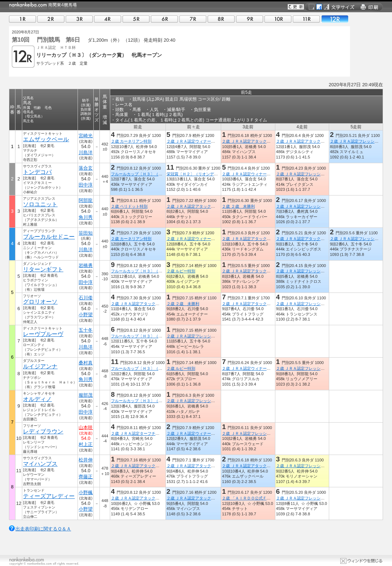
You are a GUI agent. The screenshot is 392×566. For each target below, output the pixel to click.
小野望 (86, 315)
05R (136, 19)
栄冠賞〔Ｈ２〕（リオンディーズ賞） (200, 174)
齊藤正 (86, 477)
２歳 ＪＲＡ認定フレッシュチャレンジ (310, 174)
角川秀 (86, 217)
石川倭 (86, 298)
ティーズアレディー (49, 496)
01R (23, 19)
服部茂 (86, 395)
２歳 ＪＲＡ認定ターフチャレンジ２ (143, 433)
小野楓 (86, 493)
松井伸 (86, 460)
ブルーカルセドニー (49, 237)
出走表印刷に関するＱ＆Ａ (43, 529)
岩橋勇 (86, 265)
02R (51, 19)
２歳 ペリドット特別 (129, 206)
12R (335, 19)
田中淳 (86, 185)
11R (306, 19)
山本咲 (86, 427)
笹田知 (86, 233)
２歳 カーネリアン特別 (131, 141)
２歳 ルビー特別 (181, 271)
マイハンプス (40, 464)
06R (164, 19)
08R (221, 19)
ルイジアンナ (40, 366)
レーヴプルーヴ (43, 334)
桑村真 (86, 363)
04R (108, 19)
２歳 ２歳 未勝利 (238, 206)
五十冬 (86, 330)
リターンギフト (43, 269)
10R (278, 19)
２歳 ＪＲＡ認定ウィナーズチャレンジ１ (258, 174)
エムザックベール (46, 139)
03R (79, 19)
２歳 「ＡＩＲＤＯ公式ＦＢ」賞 (250, 498)
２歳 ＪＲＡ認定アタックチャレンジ (254, 141)
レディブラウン (43, 431)
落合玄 (86, 168)
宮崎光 (86, 136)
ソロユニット (40, 204)
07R (193, 19)
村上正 (86, 444)
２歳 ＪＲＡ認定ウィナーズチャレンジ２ (258, 368)
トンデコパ (37, 172)
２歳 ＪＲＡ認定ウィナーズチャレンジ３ (203, 141)
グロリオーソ (40, 302)
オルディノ (37, 399)
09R (249, 19)
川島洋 (86, 153)
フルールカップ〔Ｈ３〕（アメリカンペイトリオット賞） (162, 174)
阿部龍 (86, 200)
